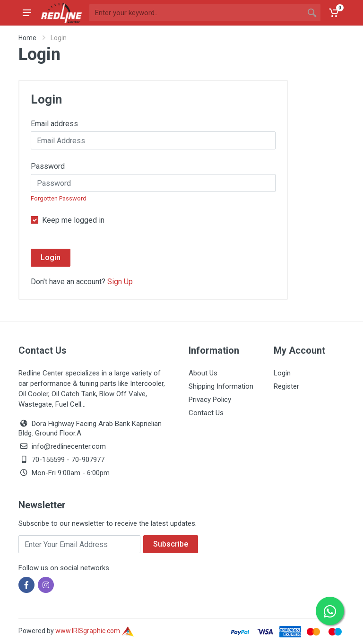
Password (48, 166)
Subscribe (171, 544)
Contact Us (206, 413)
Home (27, 38)
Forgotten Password (59, 198)
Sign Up (120, 282)
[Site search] (196, 13)
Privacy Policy (210, 400)
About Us (203, 373)
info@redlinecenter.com (69, 446)
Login (51, 257)
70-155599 (48, 460)
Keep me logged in (73, 220)
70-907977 (88, 460)
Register (286, 386)
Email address (54, 124)
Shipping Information (221, 386)
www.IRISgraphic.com (95, 631)
